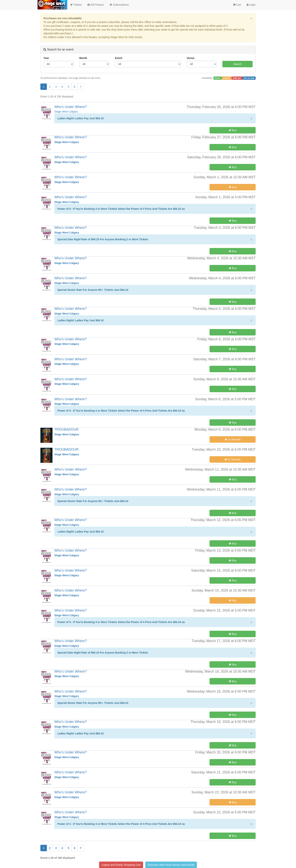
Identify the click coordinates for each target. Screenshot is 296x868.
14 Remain (233, 439)
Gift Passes (96, 5)
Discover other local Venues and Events (171, 865)
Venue (191, 58)
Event (119, 58)
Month (83, 58)
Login (251, 5)
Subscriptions (119, 5)
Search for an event (58, 49)
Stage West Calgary (66, 112)
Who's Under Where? (71, 107)
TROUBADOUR (66, 429)
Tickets (76, 5)
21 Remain (233, 459)
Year (46, 58)
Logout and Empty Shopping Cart (121, 865)
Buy (233, 130)
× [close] (251, 18)
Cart (237, 5)
